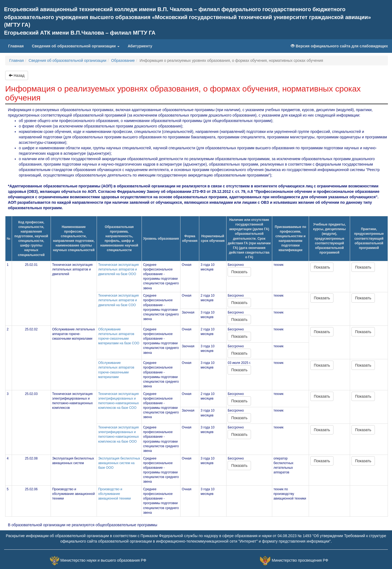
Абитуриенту (140, 46)
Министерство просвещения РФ (300, 560)
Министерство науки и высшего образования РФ (103, 560)
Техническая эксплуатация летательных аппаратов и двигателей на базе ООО (119, 269)
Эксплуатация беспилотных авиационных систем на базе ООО (119, 463)
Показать (239, 272)
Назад (17, 75)
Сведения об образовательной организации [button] (76, 46)
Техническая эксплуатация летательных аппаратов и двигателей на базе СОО (119, 300)
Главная (18, 46)
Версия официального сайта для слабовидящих (339, 46)
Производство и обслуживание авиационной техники (115, 494)
